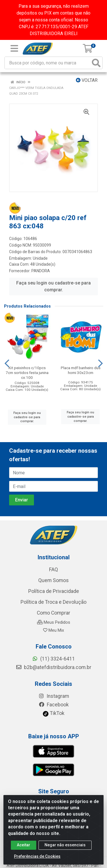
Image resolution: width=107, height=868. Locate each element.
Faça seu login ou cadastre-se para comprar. (53, 286)
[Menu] (14, 48)
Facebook (54, 705)
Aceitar (24, 850)
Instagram (54, 696)
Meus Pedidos (54, 622)
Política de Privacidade (54, 591)
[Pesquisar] (96, 63)
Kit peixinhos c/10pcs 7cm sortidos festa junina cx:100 (27, 373)
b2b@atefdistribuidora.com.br (53, 667)
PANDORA (41, 271)
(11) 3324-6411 (53, 659)
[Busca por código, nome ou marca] (48, 63)
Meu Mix (53, 630)
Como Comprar (53, 613)
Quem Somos (53, 580)
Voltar (87, 80)
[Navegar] (7, 363)
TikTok (53, 713)
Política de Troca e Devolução (53, 602)
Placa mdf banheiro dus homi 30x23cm (81, 370)
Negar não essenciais (65, 850)
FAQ (53, 570)
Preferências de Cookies (37, 861)
